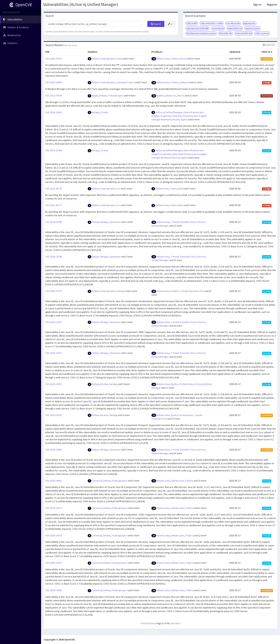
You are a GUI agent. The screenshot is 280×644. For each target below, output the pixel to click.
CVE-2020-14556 (53, 590)
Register (272, 4)
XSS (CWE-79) (225, 33)
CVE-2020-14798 (53, 222)
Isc (119, 189)
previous (151, 623)
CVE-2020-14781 (53, 322)
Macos (181, 96)
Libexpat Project (126, 82)
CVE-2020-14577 (53, 508)
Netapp (96, 112)
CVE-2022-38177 (53, 205)
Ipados (160, 96)
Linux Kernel (218, 28)
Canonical (97, 481)
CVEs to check (262, 33)
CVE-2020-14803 (53, 450)
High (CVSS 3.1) (235, 28)
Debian (95, 59)
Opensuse (115, 222)
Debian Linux (163, 59)
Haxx (120, 59)
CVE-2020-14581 (53, 481)
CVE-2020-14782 (53, 384)
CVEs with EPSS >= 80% (212, 23)
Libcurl (183, 59)
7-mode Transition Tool (183, 222)
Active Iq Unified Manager (169, 112)
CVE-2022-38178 (53, 189)
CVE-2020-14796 (53, 257)
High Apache (249, 23)
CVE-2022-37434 (53, 96)
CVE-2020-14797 (53, 353)
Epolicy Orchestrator (182, 384)
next (173, 623)
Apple (95, 96)
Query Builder (59, 32)
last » (178, 623)
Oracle (104, 112)
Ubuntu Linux (163, 481)
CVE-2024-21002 (53, 112)
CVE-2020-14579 (53, 535)
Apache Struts (252, 28)
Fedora (175, 59)
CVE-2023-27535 (53, 59)
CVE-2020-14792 (53, 415)
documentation (118, 32)
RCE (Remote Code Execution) (201, 33)
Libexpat (184, 82)
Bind (181, 189)
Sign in (257, 4)
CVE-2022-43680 (53, 82)
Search (156, 24)
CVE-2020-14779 (53, 291)
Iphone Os (171, 96)
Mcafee (104, 384)
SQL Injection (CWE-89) (197, 28)
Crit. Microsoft (233, 23)
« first (143, 623)
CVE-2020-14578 (53, 563)
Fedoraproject (108, 59)
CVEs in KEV (192, 23)
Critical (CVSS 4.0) (244, 33)
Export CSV (269, 45)
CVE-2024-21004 (53, 150)
